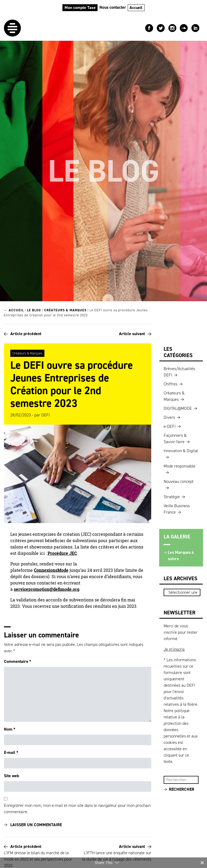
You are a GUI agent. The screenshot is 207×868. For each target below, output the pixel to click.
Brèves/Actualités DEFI (179, 372)
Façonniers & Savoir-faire (175, 439)
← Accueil (14, 310)
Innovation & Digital (181, 451)
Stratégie (172, 497)
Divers (169, 417)
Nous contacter (113, 7)
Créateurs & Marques (65, 310)
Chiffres (171, 384)
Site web (11, 776)
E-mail (11, 752)
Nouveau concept (179, 481)
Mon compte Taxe (80, 8)
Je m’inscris (174, 649)
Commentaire (18, 661)
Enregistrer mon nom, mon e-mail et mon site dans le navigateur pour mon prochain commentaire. (77, 809)
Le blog (34, 310)
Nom (10, 729)
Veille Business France (177, 509)
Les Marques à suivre (181, 556)
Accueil (136, 8)
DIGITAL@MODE (178, 408)
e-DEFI (170, 426)
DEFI (45, 415)
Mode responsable (180, 466)
